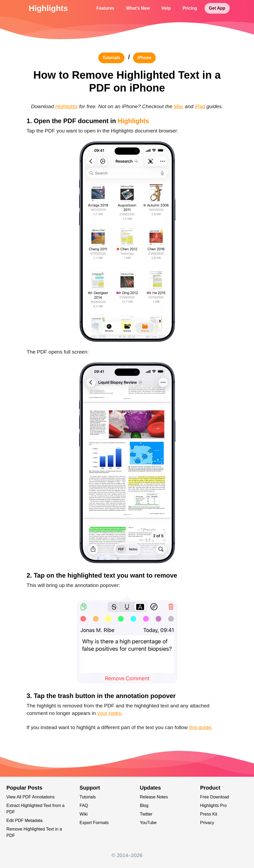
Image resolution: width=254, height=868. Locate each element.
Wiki (84, 814)
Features (105, 8)
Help (166, 8)
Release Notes (154, 797)
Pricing (190, 8)
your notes (109, 713)
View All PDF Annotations (30, 797)
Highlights (48, 8)
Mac (178, 106)
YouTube (148, 823)
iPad (200, 106)
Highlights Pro (213, 806)
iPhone (144, 58)
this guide (200, 727)
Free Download (215, 797)
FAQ (84, 806)
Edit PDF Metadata (24, 820)
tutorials (111, 58)
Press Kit (209, 814)
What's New (138, 8)
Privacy (207, 823)
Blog (144, 806)
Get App (217, 8)
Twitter (146, 814)
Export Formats (94, 823)
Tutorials (88, 797)
